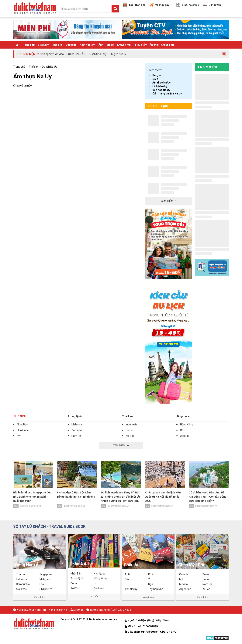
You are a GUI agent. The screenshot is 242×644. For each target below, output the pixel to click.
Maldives (21, 589)
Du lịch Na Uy (50, 67)
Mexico (183, 584)
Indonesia (131, 424)
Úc (95, 583)
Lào (42, 584)
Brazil (206, 574)
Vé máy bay (159, 5)
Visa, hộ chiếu (188, 5)
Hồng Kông (187, 424)
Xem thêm (40, 597)
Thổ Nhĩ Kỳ (131, 589)
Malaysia (77, 424)
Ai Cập (206, 589)
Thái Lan (127, 416)
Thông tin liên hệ (57, 610)
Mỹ (19, 436)
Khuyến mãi (124, 45)
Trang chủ (19, 67)
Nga (151, 584)
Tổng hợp (29, 45)
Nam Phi (76, 436)
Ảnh (101, 45)
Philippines (46, 589)
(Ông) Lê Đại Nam (158, 620)
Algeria (184, 436)
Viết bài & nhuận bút (29, 610)
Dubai (129, 430)
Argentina (185, 589)
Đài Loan (77, 430)
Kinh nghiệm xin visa (52, 54)
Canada (184, 574)
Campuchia (23, 584)
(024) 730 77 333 (121, 610)
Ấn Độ (74, 588)
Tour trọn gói (134, 5)
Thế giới (57, 45)
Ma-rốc (130, 436)
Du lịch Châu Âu (76, 54)
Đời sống (71, 45)
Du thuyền (212, 5)
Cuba (206, 579)
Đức (183, 430)
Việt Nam (43, 45)
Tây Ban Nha (156, 589)
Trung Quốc (75, 416)
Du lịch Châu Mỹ (97, 54)
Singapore (183, 416)
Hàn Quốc (23, 430)
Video (110, 45)
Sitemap (78, 610)
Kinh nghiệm (88, 45)
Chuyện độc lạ (118, 54)
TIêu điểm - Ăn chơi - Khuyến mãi (155, 45)
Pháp (151, 574)
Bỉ (126, 584)
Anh (127, 574)
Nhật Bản (22, 424)
